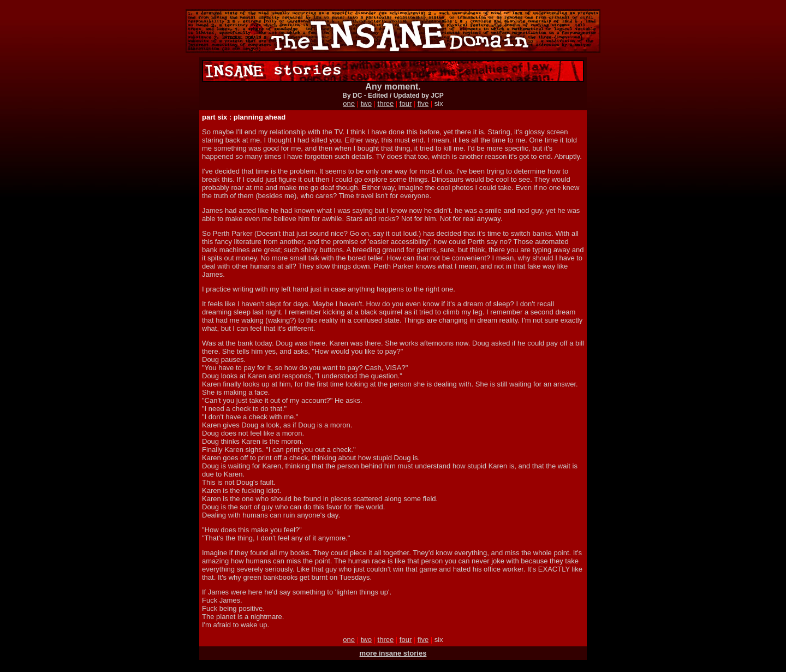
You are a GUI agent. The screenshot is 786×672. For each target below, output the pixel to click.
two (366, 103)
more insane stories (393, 653)
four (406, 103)
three (386, 103)
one (349, 103)
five (423, 103)
